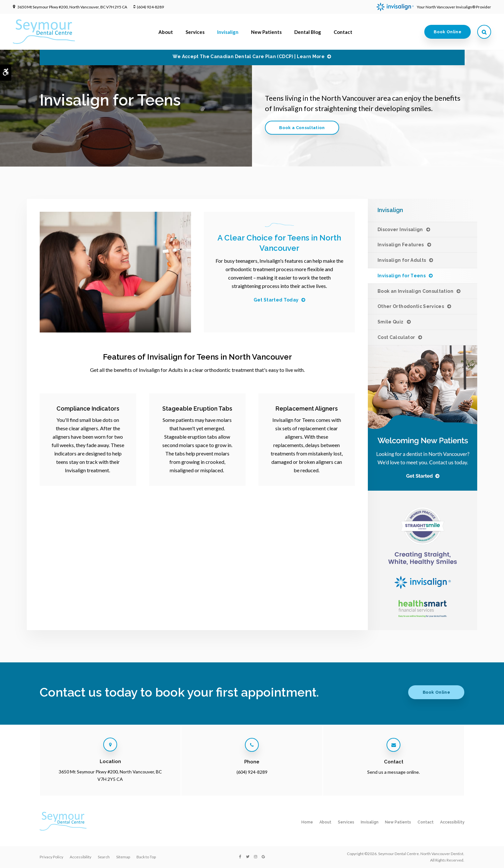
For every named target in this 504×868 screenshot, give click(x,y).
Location (110, 761)
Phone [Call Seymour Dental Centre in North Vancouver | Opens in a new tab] (252, 762)
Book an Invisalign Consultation (415, 291)
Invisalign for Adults (402, 260)
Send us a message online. (393, 772)
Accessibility (452, 822)
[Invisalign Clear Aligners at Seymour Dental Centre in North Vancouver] (423, 536)
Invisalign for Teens (402, 276)
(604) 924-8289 (150, 7)
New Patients (266, 32)
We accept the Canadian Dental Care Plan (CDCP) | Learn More (249, 56)
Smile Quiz (391, 322)
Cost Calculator (396, 337)
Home (307, 822)
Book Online (448, 32)
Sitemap (123, 857)
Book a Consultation (302, 128)
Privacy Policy (51, 857)
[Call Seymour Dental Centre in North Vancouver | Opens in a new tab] (252, 745)
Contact (343, 32)
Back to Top (146, 857)
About (166, 32)
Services (195, 32)
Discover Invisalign (400, 230)
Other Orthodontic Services (411, 306)
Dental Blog (308, 32)
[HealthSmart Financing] (423, 609)
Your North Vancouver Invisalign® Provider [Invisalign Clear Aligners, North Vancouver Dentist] (434, 7)
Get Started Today (276, 300)
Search (104, 857)
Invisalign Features (401, 245)
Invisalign (228, 32)
